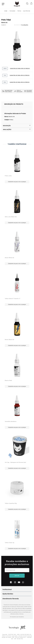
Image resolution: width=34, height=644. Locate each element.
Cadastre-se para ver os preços (20, 68)
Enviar (17, 576)
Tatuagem (12, 11)
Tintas (19, 11)
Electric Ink (27, 11)
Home (6, 11)
